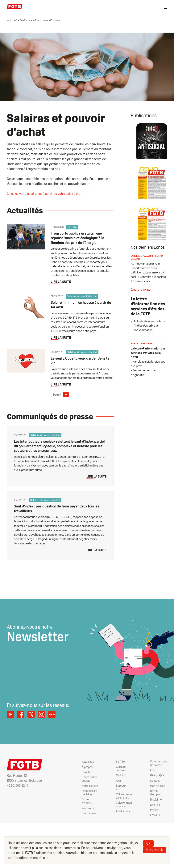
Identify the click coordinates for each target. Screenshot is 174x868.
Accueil (12, 20)
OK (148, 843)
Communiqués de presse (158, 763)
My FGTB (119, 775)
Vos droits (84, 808)
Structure (83, 771)
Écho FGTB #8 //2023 (141, 351)
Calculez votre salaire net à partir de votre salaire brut (45, 194)
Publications (121, 808)
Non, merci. (155, 850)
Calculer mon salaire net (122, 792)
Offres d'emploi (83, 801)
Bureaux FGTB (122, 785)
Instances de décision (86, 792)
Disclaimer (156, 799)
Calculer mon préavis (122, 801)
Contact (154, 780)
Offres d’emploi (155, 792)
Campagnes (85, 813)
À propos (83, 766)
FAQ (116, 780)
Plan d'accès (157, 785)
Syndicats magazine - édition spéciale (147, 265)
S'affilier (118, 761)
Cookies (154, 804)
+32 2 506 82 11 (18, 785)
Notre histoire (86, 785)
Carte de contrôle (119, 768)
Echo (152, 770)
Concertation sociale (86, 778)
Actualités (84, 761)
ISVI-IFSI (155, 815)
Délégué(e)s (157, 775)
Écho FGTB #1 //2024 (141, 298)
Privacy (154, 810)
